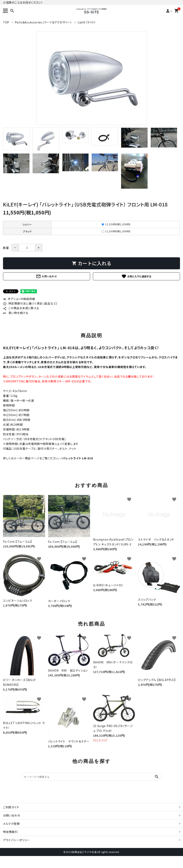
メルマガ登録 (11, 824)
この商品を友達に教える (21, 308)
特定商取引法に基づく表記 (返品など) (30, 303)
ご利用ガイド (11, 807)
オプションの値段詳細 (19, 299)
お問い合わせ (46, 276)
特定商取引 (10, 832)
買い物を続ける (16, 313)
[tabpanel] (91, 78)
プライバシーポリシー (17, 840)
